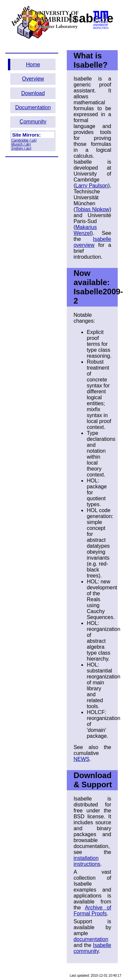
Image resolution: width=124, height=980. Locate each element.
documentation (91, 939)
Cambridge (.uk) (24, 140)
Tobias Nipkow (92, 209)
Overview (33, 79)
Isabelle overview (92, 242)
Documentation (33, 107)
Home (33, 65)
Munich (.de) (21, 144)
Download (33, 93)
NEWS (81, 759)
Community (33, 122)
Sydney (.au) (21, 148)
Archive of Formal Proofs (92, 911)
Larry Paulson (92, 186)
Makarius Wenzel (85, 230)
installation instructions (87, 861)
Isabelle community (92, 948)
